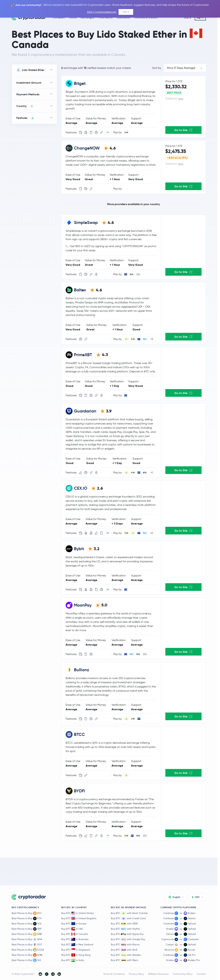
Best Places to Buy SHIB (27, 955)
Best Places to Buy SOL (27, 924)
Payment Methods (28, 94)
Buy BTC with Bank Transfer (129, 913)
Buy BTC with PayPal (125, 929)
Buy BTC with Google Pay (128, 939)
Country (25, 106)
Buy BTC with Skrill (124, 950)
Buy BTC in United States (77, 913)
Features (25, 118)
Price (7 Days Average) (181, 68)
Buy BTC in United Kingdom (79, 918)
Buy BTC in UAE (72, 929)
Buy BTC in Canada (75, 934)
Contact (201, 974)
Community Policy (183, 974)
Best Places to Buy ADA (27, 939)
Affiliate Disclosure (158, 974)
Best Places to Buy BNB (27, 934)
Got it (126, 12)
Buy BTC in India (73, 960)
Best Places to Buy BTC (27, 913)
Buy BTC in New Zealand (77, 944)
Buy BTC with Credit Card (128, 918)
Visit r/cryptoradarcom (102, 12)
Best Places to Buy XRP (27, 929)
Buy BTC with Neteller (126, 955)
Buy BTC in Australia (75, 939)
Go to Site (183, 130)
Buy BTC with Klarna (125, 945)
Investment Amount (29, 83)
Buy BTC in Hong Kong (76, 955)
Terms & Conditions (114, 974)
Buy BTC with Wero (125, 960)
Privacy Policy (136, 974)
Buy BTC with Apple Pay (127, 934)
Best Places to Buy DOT (27, 945)
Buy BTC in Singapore (76, 950)
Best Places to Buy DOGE (28, 950)
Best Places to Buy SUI (26, 960)
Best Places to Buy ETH (27, 918)
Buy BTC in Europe (74, 924)
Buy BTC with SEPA (124, 924)
